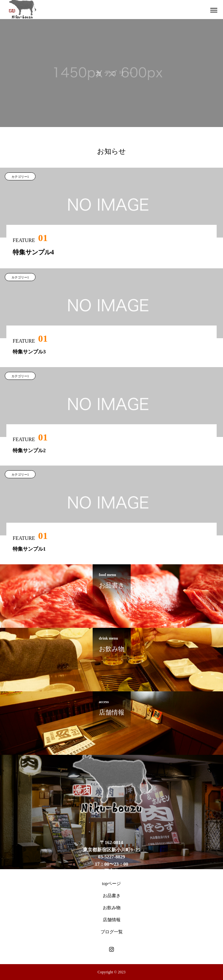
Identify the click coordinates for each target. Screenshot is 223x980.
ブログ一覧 (112, 932)
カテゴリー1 (20, 177)
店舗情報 (112, 920)
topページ (112, 884)
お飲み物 (112, 908)
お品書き (112, 896)
